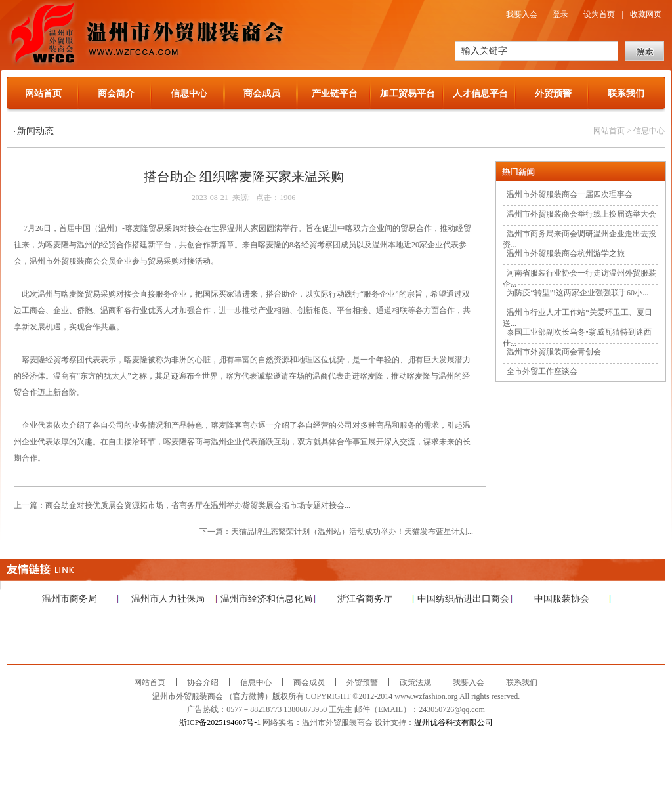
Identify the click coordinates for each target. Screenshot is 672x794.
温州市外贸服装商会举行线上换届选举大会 (581, 214)
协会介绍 (203, 682)
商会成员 (262, 94)
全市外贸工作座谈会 (542, 371)
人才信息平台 (480, 94)
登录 (560, 14)
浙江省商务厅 (365, 599)
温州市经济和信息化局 (266, 599)
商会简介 (116, 94)
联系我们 (626, 94)
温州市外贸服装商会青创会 (554, 352)
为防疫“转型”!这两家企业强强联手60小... (577, 293)
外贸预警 (553, 94)
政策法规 (415, 682)
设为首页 (599, 14)
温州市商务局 (70, 599)
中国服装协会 (562, 599)
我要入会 (522, 14)
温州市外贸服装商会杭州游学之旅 (566, 253)
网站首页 (43, 94)
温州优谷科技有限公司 (453, 722)
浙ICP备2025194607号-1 (220, 722)
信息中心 (189, 94)
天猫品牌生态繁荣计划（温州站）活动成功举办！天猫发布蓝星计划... (352, 532)
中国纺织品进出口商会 (463, 599)
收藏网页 (646, 14)
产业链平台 (335, 94)
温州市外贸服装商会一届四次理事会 (570, 194)
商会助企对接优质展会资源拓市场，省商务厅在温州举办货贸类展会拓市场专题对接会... (198, 505)
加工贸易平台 (408, 94)
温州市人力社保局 (168, 599)
